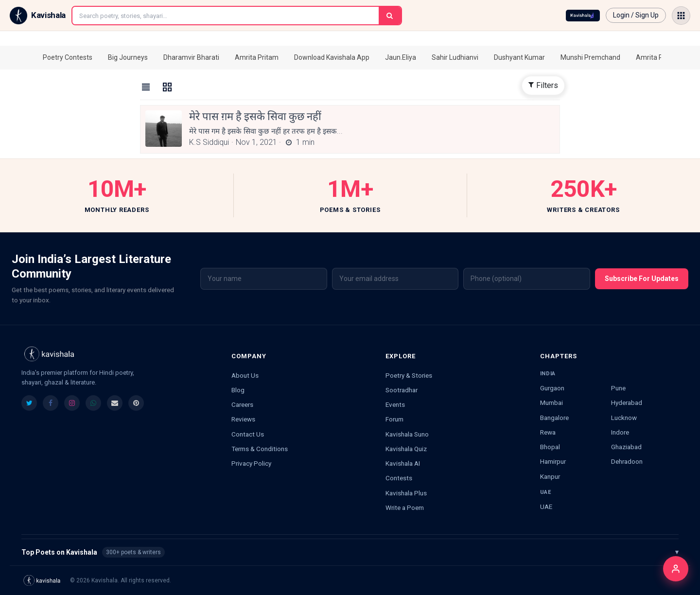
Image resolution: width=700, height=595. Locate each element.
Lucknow (624, 418)
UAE (546, 507)
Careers (242, 404)
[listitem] (29, 403)
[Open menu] (681, 16)
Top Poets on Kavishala (350, 552)
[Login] (676, 569)
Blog (238, 390)
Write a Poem (405, 507)
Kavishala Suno (407, 434)
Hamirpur (553, 461)
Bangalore (554, 418)
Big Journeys (128, 57)
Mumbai (551, 402)
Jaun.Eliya (401, 57)
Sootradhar (402, 390)
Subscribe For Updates (642, 279)
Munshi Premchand (590, 57)
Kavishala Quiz (406, 449)
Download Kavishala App (332, 57)
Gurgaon (552, 388)
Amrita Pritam (257, 57)
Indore (620, 432)
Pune (618, 388)
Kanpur (550, 476)
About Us (245, 375)
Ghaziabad (626, 447)
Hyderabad (627, 402)
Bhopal (550, 447)
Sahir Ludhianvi (455, 57)
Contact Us (248, 434)
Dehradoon (627, 461)
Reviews (243, 419)
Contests (399, 478)
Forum (394, 419)
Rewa (548, 432)
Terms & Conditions (260, 449)
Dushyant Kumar (519, 57)
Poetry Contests (68, 57)
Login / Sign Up (636, 15)
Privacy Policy (251, 463)
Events (395, 404)
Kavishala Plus (406, 493)
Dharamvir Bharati (191, 57)
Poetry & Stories (409, 375)
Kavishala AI (403, 463)
